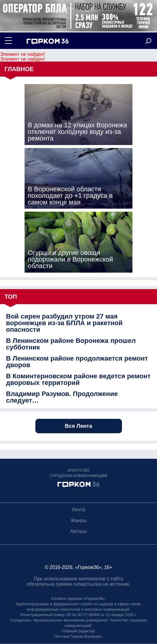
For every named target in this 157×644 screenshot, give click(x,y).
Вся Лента (79, 426)
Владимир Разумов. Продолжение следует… (62, 397)
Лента (78, 510)
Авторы (78, 531)
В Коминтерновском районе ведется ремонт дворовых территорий (78, 379)
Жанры (78, 520)
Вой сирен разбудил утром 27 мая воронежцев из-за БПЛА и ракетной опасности (64, 323)
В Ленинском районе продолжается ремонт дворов (77, 362)
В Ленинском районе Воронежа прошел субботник (71, 344)
